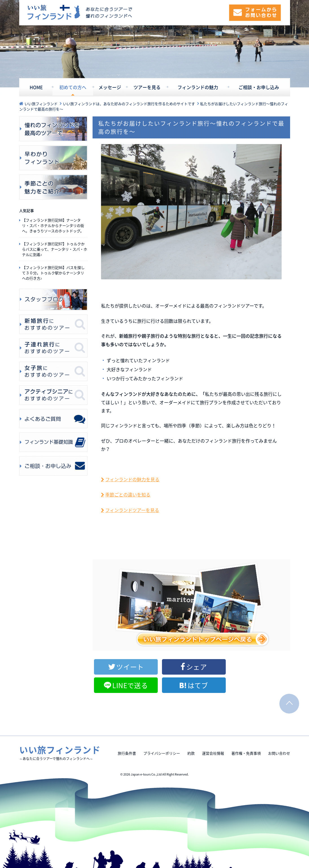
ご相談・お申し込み (259, 87)
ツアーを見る (147, 87)
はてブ (270, 667)
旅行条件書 (127, 732)
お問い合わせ (279, 732)
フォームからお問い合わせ (255, 13)
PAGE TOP (289, 682)
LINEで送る (220, 667)
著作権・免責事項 (246, 732)
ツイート (116, 667)
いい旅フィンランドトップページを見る (191, 605)
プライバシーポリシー (162, 732)
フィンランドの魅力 (198, 87)
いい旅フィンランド (54, 13)
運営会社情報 (213, 732)
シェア (166, 667)
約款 (191, 732)
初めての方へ (73, 87)
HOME (36, 87)
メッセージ (110, 87)
